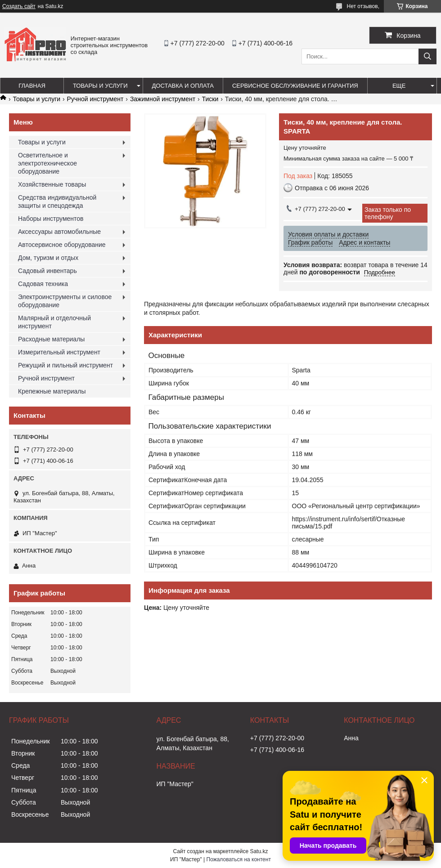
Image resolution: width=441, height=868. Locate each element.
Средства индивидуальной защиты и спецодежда (57, 201)
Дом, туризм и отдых (48, 258)
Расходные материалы (51, 339)
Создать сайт (19, 6)
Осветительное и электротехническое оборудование (47, 163)
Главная (32, 86)
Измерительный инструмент (59, 352)
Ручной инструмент (95, 99)
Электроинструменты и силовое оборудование (65, 301)
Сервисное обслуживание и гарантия (295, 86)
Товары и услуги (100, 86)
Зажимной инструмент (163, 99)
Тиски (210, 99)
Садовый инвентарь (47, 271)
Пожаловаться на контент (239, 859)
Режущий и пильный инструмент (65, 365)
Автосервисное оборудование (62, 245)
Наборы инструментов (51, 219)
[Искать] (427, 56)
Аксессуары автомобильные (59, 232)
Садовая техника (43, 284)
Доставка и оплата (183, 86)
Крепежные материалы (52, 391)
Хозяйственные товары (52, 184)
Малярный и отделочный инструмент (54, 322)
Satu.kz (259, 851)
